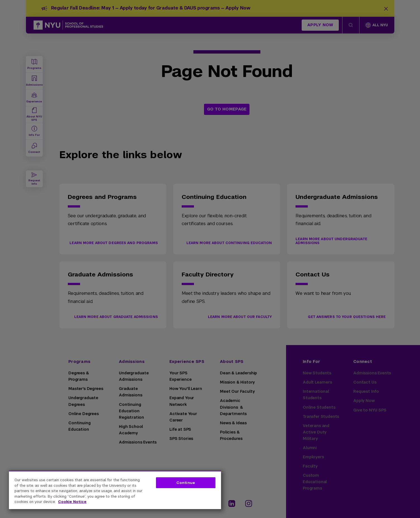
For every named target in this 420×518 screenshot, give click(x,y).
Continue (186, 483)
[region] (115, 490)
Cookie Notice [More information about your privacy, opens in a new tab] (72, 502)
